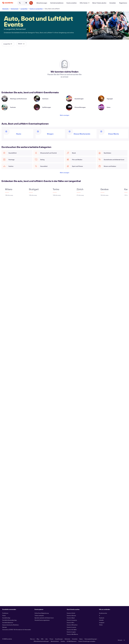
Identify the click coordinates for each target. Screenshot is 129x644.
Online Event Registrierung (42, 613)
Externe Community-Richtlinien (11, 625)
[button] (84, 3)
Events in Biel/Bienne (72, 634)
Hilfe (42, 639)
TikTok (101, 625)
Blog (38, 639)
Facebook (102, 618)
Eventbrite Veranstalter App (9, 620)
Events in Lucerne (71, 627)
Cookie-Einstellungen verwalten (87, 641)
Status (81, 639)
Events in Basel (71, 618)
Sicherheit (67, 639)
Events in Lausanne (72, 620)
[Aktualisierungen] (42, 3)
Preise (4, 615)
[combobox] (28, 3)
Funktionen (5, 613)
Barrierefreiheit (55, 641)
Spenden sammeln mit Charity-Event (44, 618)
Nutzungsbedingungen (91, 639)
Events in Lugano (71, 632)
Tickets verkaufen (39, 615)
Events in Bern (71, 622)
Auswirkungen (59, 639)
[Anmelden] (113, 3)
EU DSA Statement (72, 641)
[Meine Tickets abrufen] (99, 3)
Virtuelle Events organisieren (42, 620)
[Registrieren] (123, 3)
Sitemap (4, 627)
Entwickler (75, 639)
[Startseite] (8, 3)
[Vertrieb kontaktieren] (57, 3)
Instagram (102, 622)
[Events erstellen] (72, 3)
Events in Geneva (71, 615)
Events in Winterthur (72, 625)
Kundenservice (103, 613)
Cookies (63, 641)
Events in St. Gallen (72, 630)
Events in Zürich (71, 613)
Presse (51, 639)
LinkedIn (101, 620)
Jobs (47, 639)
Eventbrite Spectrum (8, 622)
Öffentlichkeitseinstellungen (41, 641)
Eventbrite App (6, 618)
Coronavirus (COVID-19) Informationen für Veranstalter (17, 630)
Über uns (32, 639)
